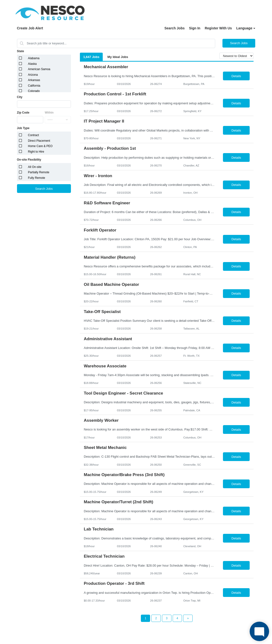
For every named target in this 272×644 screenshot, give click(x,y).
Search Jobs (174, 28)
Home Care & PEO (40, 146)
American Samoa (39, 69)
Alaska (32, 64)
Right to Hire (36, 152)
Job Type (23, 128)
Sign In (195, 28)
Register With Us (218, 28)
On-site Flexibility (29, 160)
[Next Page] (188, 618)
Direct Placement (39, 141)
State (21, 51)
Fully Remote (37, 178)
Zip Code (23, 113)
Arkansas (34, 80)
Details (236, 76)
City (20, 97)
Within (49, 113)
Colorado (34, 91)
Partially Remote (39, 172)
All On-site (35, 167)
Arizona (33, 75)
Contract (33, 135)
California (34, 86)
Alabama (34, 58)
